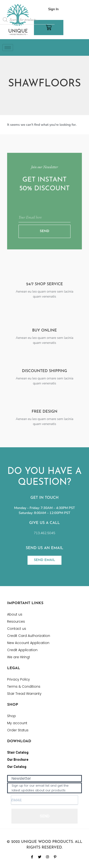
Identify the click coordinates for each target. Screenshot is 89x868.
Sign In (53, 9)
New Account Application (28, 643)
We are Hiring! (19, 657)
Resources (16, 621)
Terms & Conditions (24, 686)
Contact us (17, 629)
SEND (45, 816)
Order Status (18, 730)
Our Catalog (17, 767)
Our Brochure (18, 760)
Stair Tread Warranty (24, 694)
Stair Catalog (18, 752)
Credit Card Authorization (29, 636)
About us (15, 614)
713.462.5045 (44, 533)
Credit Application (22, 650)
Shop (12, 716)
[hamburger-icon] (8, 48)
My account (17, 723)
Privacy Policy (19, 679)
